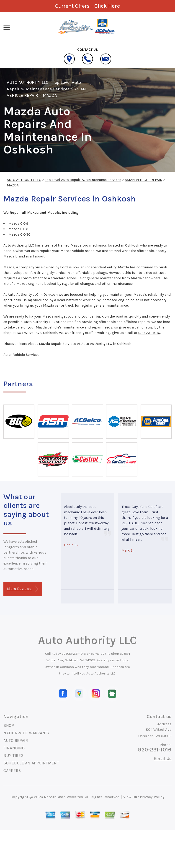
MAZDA (50, 95)
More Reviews (23, 589)
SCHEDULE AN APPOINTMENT (31, 763)
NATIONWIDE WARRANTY (27, 733)
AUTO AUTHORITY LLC (28, 82)
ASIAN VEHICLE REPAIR (144, 180)
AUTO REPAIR (16, 741)
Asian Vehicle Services (21, 355)
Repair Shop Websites (63, 797)
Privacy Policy (152, 797)
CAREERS (12, 771)
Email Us (163, 759)
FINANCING (14, 748)
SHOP (9, 725)
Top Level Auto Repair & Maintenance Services (83, 180)
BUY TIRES (13, 756)
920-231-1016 (149, 333)
